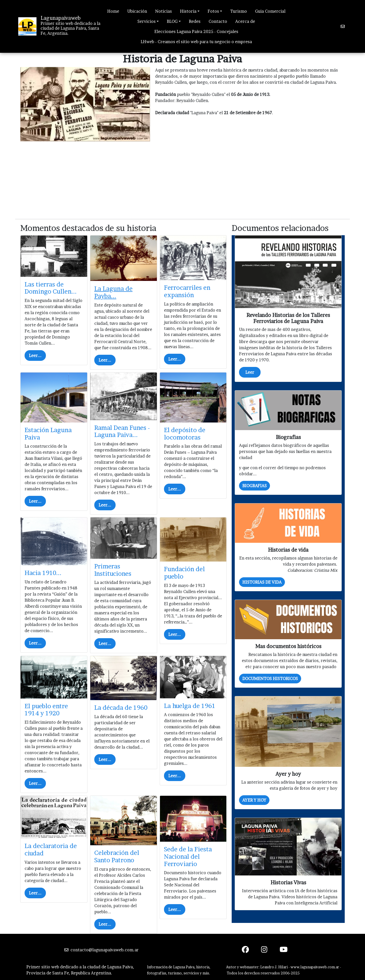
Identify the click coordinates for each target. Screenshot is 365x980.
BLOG (172, 21)
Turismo (239, 11)
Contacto (218, 21)
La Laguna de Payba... (113, 292)
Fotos (213, 11)
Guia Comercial (270, 11)
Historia (188, 11)
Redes (195, 21)
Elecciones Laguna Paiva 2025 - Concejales (196, 31)
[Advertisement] (182, 179)
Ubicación (137, 11)
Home (113, 11)
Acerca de (245, 21)
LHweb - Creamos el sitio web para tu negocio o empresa (196, 42)
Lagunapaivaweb (61, 18)
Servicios (147, 21)
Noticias (163, 11)
